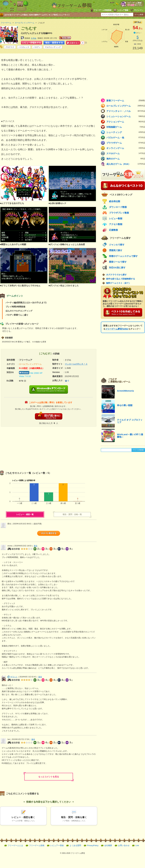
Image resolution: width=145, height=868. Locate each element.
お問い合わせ (124, 845)
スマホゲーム (126, 153)
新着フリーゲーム (126, 100)
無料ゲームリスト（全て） (118, 283)
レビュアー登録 (57, 845)
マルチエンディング (53, 47)
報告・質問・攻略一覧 (72, 514)
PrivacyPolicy (93, 845)
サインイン (139, 10)
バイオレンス (24, 47)
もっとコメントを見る (49, 777)
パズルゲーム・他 (126, 137)
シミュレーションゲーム (126, 116)
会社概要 (108, 845)
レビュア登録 (123, 10)
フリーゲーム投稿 (37, 845)
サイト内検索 (138, 450)
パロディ (37, 47)
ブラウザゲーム (126, 143)
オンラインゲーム (126, 148)
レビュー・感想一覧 (25, 514)
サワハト (12, 677)
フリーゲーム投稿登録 (103, 10)
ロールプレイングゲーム (126, 106)
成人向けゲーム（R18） (126, 164)
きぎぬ (34, 38)
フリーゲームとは (15, 845)
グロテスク (10, 47)
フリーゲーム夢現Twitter (117, 329)
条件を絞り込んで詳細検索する (121, 279)
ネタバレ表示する (49, 533)
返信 (36, 546)
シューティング (126, 132)
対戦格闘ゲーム (126, 127)
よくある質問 (75, 845)
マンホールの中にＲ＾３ (76, 364)
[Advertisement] (24, 447)
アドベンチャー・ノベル (126, 111)
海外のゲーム (126, 159)
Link (137, 845)
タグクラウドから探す (116, 275)
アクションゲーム (126, 122)
